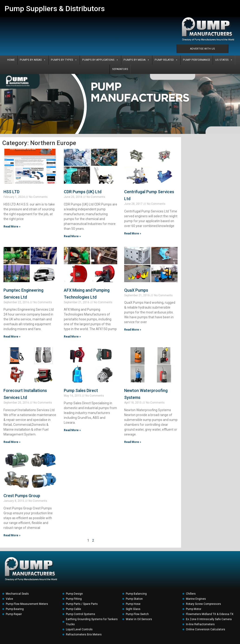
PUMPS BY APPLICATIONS (100, 60)
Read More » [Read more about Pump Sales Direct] (72, 430)
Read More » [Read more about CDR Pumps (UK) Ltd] (72, 236)
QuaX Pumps (136, 290)
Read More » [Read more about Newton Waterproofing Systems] (133, 442)
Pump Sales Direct (81, 390)
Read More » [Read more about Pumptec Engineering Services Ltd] (12, 337)
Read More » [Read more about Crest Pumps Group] (12, 535)
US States (224, 60)
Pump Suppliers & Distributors (55, 9)
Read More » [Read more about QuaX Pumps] (133, 330)
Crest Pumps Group (22, 496)
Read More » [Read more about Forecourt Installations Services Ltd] (12, 442)
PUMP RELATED (166, 60)
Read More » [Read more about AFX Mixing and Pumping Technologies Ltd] (72, 337)
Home (11, 60)
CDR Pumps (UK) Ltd (83, 192)
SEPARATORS (120, 69)
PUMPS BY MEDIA (136, 60)
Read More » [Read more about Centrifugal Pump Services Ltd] (133, 234)
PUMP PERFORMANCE (196, 60)
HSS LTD (11, 192)
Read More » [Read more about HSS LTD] (12, 227)
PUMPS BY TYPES (64, 60)
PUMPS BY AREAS (33, 60)
